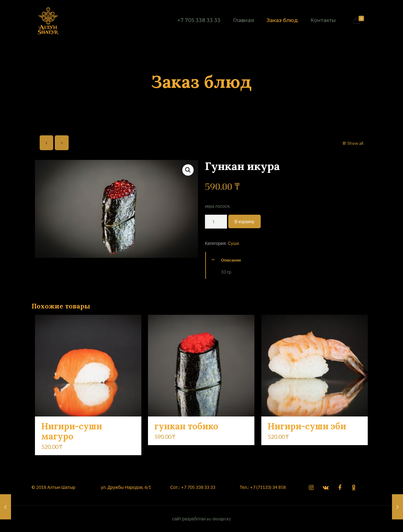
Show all (352, 143)
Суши (233, 243)
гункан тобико (186, 426)
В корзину (244, 221)
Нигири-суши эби (307, 426)
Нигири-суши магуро (72, 431)
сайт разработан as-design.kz (202, 519)
